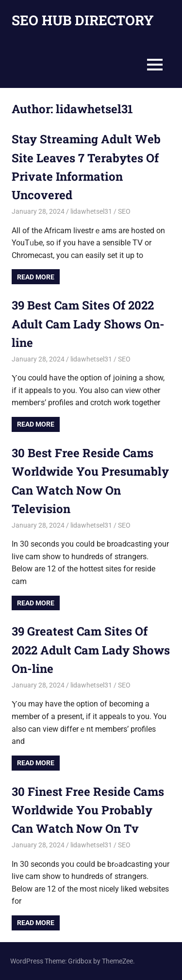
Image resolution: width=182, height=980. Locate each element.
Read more (36, 277)
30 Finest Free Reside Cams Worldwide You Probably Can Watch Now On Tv (88, 810)
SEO (124, 211)
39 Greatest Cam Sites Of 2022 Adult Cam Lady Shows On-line (91, 650)
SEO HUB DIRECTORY (83, 20)
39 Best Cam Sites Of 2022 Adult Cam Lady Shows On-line (88, 324)
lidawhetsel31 (91, 211)
